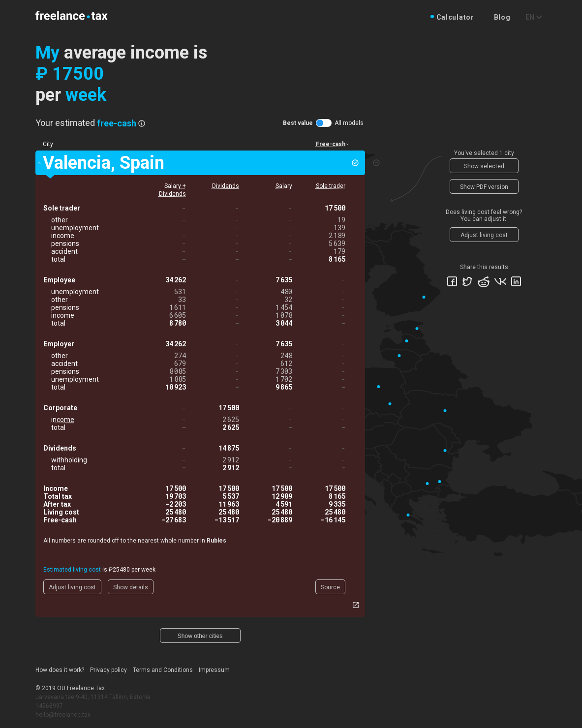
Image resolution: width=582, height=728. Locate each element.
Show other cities (200, 636)
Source (330, 587)
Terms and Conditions (163, 670)
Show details (131, 587)
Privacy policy (108, 670)
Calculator (455, 17)
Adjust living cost (72, 587)
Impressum (214, 670)
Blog (502, 17)
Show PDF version (484, 187)
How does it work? (60, 670)
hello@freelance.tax (63, 715)
